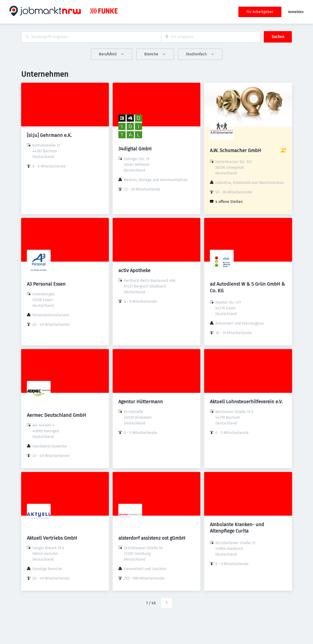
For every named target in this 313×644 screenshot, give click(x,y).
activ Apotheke (134, 270)
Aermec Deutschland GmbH (56, 415)
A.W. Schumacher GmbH (236, 150)
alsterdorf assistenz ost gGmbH (152, 538)
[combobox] (91, 37)
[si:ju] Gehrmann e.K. (49, 135)
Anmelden (296, 12)
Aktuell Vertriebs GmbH (52, 538)
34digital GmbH (135, 149)
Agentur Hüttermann (141, 402)
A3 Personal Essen (46, 284)
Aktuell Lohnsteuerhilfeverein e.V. (246, 402)
